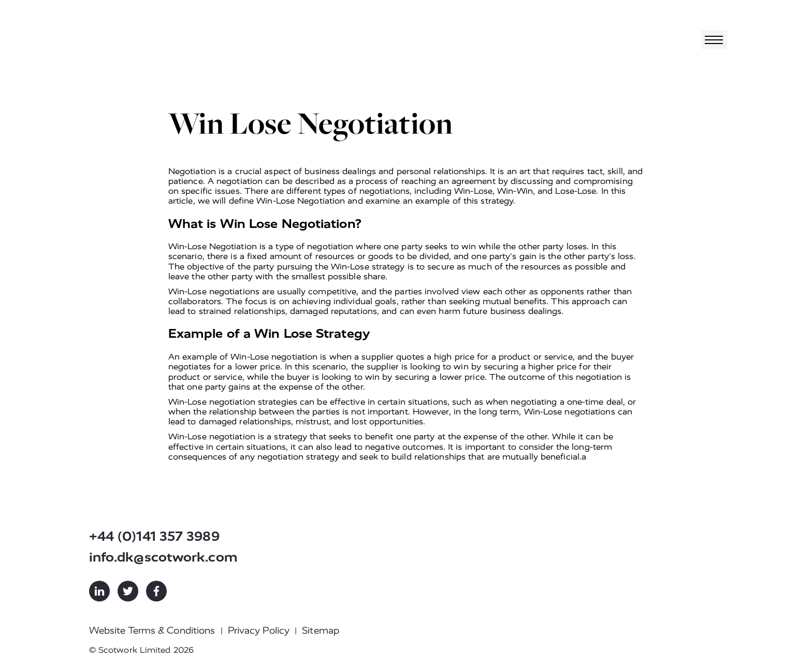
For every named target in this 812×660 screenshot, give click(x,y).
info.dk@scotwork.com (163, 557)
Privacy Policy (259, 630)
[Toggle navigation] (714, 40)
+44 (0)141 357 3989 (154, 536)
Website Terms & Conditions (152, 630)
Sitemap (321, 630)
